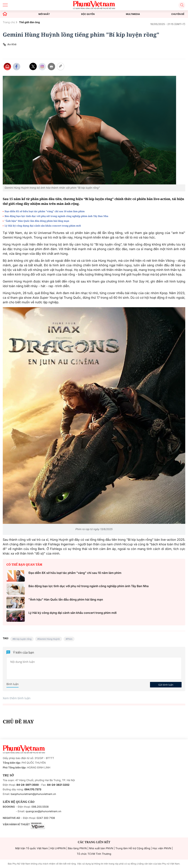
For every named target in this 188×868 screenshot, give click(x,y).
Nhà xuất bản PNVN (101, 848)
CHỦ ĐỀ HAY (18, 721)
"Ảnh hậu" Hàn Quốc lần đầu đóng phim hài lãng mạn (37, 221)
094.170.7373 (33, 790)
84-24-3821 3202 (58, 785)
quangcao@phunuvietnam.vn (44, 811)
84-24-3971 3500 (28, 785)
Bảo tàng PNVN (77, 848)
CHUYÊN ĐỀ (178, 14)
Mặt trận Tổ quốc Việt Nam (32, 848)
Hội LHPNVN (58, 848)
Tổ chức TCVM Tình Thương (94, 854)
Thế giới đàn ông (29, 22)
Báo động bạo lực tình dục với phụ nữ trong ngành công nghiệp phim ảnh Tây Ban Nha (56, 216)
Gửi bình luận (166, 685)
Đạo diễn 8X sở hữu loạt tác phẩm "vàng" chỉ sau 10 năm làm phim (45, 211)
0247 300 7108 (46, 818)
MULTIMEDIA (133, 14)
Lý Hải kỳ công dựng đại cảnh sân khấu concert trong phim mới (43, 226)
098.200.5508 (40, 807)
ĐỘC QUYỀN (88, 14)
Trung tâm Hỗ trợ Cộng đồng (133, 848)
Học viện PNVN (162, 848)
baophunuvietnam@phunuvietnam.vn (33, 794)
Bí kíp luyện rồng (23, 639)
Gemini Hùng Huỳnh (49, 639)
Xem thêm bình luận (17, 698)
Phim (70, 639)
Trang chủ (9, 22)
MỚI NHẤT (44, 14)
